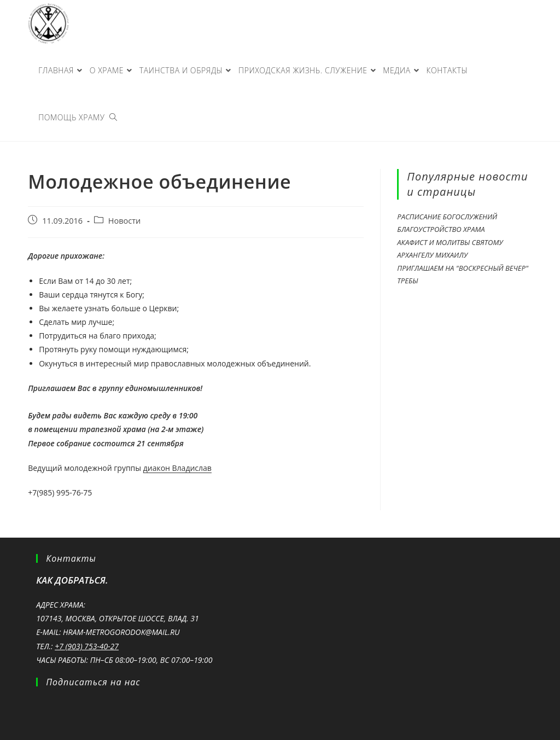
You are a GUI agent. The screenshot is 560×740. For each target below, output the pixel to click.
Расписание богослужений (447, 217)
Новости (124, 221)
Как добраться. (72, 580)
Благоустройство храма (441, 229)
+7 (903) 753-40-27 (87, 646)
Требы (407, 281)
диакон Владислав (177, 468)
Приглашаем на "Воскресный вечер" (463, 268)
